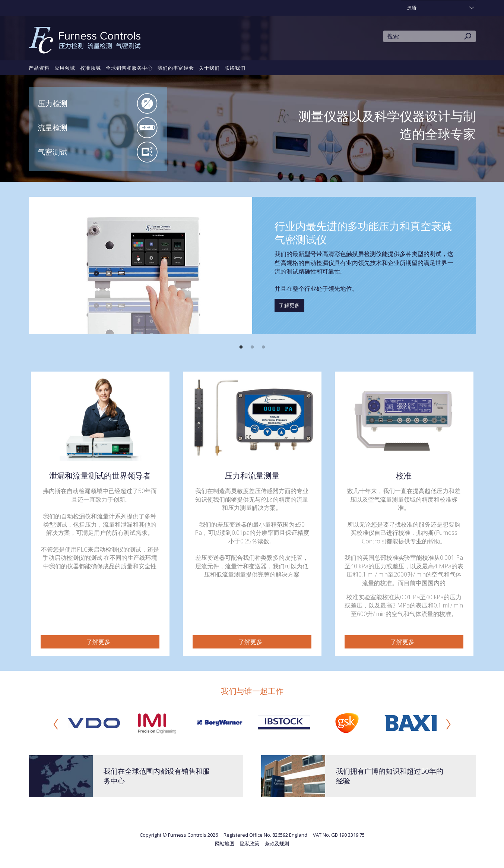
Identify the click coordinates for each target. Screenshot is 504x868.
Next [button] (448, 724)
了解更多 (289, 305)
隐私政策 (250, 843)
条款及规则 (277, 843)
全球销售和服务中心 (129, 68)
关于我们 (209, 68)
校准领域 (91, 68)
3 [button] (263, 347)
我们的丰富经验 (176, 68)
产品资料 (39, 68)
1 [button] (241, 347)
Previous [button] (56, 724)
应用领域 (65, 68)
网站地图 (225, 843)
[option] (252, 266)
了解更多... (100, 642)
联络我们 (235, 68)
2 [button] (252, 347)
